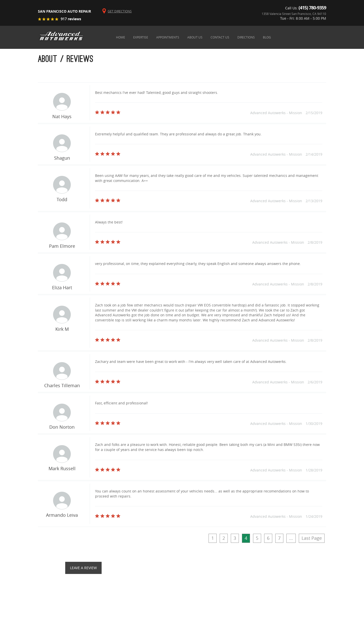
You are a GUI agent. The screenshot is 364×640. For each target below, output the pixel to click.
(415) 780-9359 (312, 8)
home (121, 37)
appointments (168, 37)
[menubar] (219, 37)
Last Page (312, 538)
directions (246, 37)
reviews (71, 19)
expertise (141, 37)
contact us (220, 37)
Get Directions (120, 11)
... (291, 538)
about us (195, 37)
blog (267, 37)
